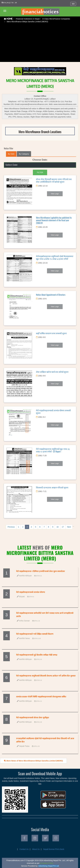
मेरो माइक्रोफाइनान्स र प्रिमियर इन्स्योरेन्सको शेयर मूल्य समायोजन (41, 571)
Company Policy (47, 863)
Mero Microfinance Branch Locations (40, 132)
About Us (36, 849)
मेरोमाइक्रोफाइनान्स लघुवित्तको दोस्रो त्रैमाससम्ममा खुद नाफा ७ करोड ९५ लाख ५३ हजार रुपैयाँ (55, 258)
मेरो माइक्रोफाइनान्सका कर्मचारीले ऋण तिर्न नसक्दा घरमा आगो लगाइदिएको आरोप (45, 615)
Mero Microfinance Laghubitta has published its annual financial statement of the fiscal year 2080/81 (54, 220)
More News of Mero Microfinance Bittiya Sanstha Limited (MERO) (33, 761)
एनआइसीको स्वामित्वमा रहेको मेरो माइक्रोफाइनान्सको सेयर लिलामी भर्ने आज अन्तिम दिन (45, 740)
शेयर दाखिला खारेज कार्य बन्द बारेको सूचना (52, 372)
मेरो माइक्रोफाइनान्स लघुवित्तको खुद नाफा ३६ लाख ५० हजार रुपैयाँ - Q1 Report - (53, 450)
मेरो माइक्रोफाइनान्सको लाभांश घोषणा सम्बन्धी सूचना (53, 412)
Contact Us (24, 849)
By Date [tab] (11, 154)
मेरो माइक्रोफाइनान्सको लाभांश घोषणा (31, 592)
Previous (11, 527)
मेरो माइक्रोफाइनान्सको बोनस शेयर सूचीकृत (33, 718)
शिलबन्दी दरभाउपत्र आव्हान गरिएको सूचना (52, 487)
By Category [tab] (24, 154)
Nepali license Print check (54, 849)
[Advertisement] (40, 44)
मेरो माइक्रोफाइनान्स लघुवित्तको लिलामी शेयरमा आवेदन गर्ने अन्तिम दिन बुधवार (46, 676)
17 (63, 527)
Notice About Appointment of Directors (51, 295)
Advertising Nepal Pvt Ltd (49, 866)
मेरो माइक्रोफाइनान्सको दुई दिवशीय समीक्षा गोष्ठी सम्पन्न (37, 655)
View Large (55, 194)
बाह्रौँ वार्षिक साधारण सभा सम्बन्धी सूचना (51, 333)
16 (58, 527)
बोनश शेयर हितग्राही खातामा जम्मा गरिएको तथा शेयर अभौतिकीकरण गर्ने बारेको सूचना (54, 180)
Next (69, 527)
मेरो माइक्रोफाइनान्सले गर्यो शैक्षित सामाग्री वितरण (35, 634)
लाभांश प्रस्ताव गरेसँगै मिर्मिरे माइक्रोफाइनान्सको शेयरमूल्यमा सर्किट (41, 697)
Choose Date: (40, 160)
